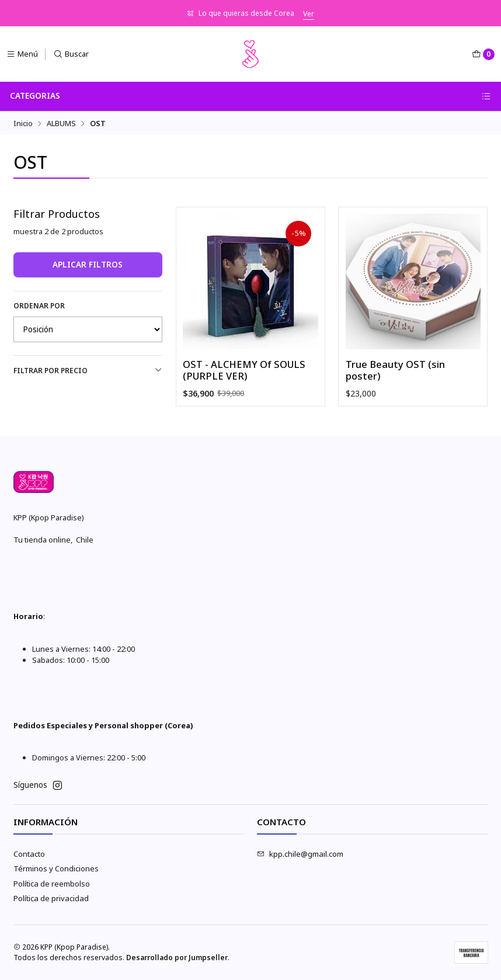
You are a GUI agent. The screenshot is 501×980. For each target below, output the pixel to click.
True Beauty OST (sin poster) (395, 371)
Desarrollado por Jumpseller (177, 958)
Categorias (251, 96)
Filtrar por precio (88, 371)
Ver (309, 14)
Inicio (23, 124)
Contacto (29, 854)
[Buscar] (71, 54)
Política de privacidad (51, 898)
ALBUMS (61, 124)
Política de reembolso (52, 884)
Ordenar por (39, 306)
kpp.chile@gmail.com (300, 854)
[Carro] (483, 54)
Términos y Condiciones (56, 868)
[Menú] (22, 54)
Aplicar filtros (88, 265)
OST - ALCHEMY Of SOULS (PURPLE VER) (244, 371)
